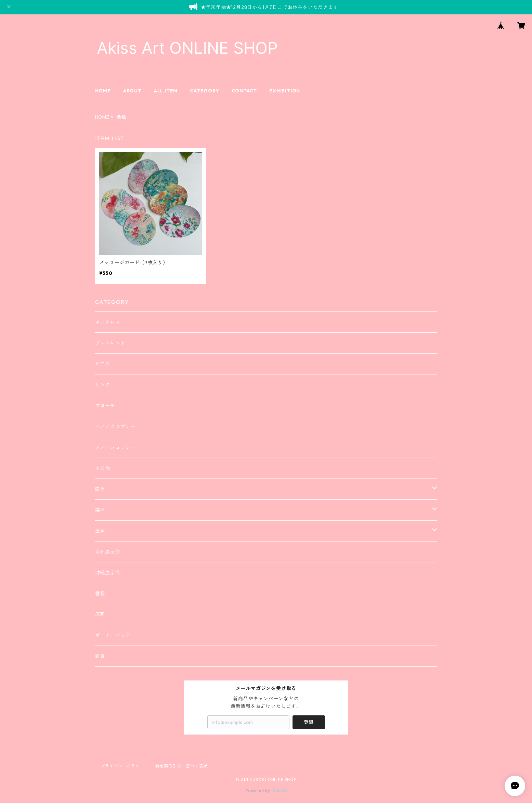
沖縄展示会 (108, 573)
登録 (309, 722)
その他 (103, 468)
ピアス (103, 364)
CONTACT (244, 91)
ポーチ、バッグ (113, 635)
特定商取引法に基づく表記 (182, 766)
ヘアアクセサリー (115, 426)
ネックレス (108, 322)
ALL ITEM (166, 91)
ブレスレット (110, 343)
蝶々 (100, 510)
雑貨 (100, 656)
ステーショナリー (115, 447)
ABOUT (132, 91)
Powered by (266, 791)
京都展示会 (108, 552)
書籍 (100, 594)
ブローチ (105, 406)
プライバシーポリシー (122, 766)
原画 (100, 614)
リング (103, 385)
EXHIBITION (285, 91)
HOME (103, 91)
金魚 (100, 531)
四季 (100, 489)
